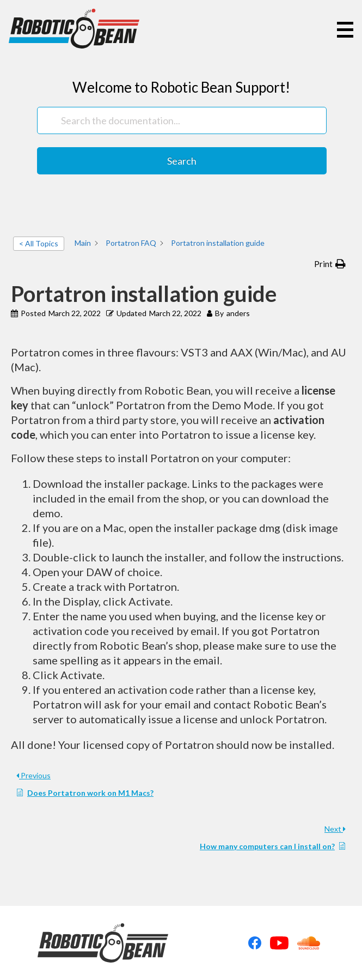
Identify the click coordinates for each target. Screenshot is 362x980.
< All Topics (39, 243)
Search (182, 161)
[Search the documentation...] (182, 120)
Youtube (279, 943)
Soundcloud (309, 943)
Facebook (255, 943)
